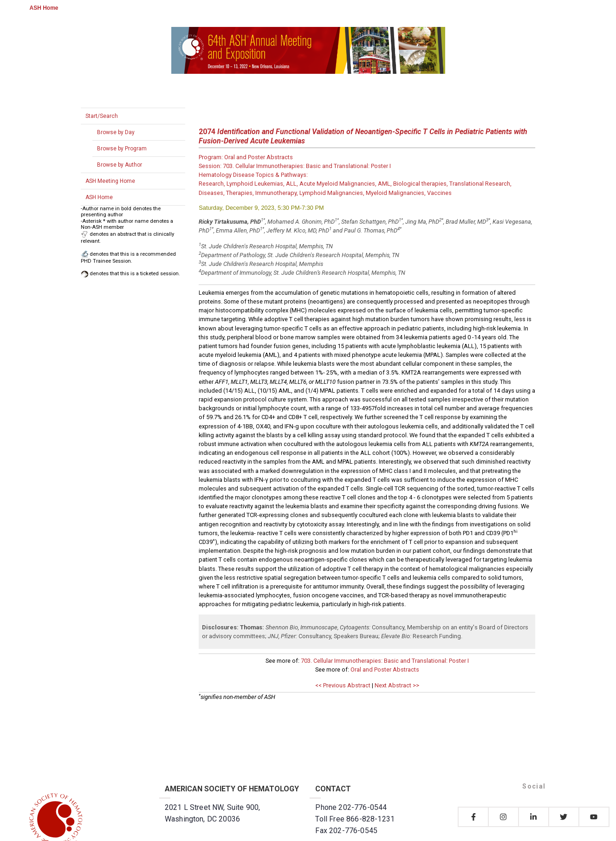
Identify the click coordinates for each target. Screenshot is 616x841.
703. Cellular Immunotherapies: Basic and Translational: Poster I (385, 661)
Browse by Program (122, 149)
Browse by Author (120, 165)
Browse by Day (116, 132)
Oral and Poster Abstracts (385, 670)
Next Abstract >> (397, 685)
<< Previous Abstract (343, 685)
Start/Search (102, 116)
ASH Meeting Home (110, 181)
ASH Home (44, 8)
